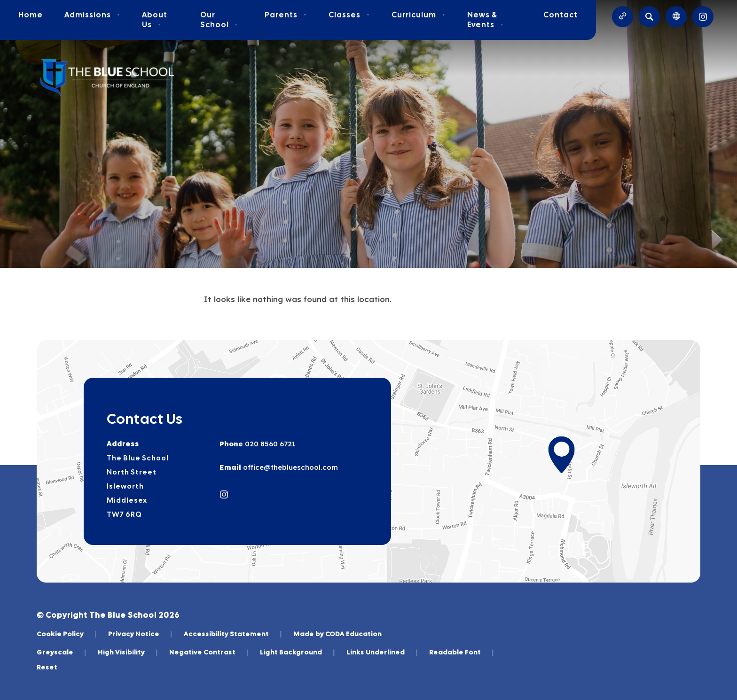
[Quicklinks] (623, 17)
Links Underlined (382, 652)
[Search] (649, 17)
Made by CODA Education (337, 634)
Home (31, 15)
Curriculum (419, 15)
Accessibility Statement (233, 634)
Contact (561, 15)
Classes (349, 15)
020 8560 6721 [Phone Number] (269, 444)
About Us (155, 20)
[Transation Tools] (676, 17)
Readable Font (462, 652)
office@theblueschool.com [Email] (290, 467)
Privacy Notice (140, 634)
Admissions (92, 15)
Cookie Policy (67, 634)
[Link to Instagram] (703, 17)
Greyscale (62, 652)
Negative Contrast (209, 652)
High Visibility (128, 652)
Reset (47, 667)
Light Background (298, 652)
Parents (286, 15)
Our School (219, 20)
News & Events (486, 20)
